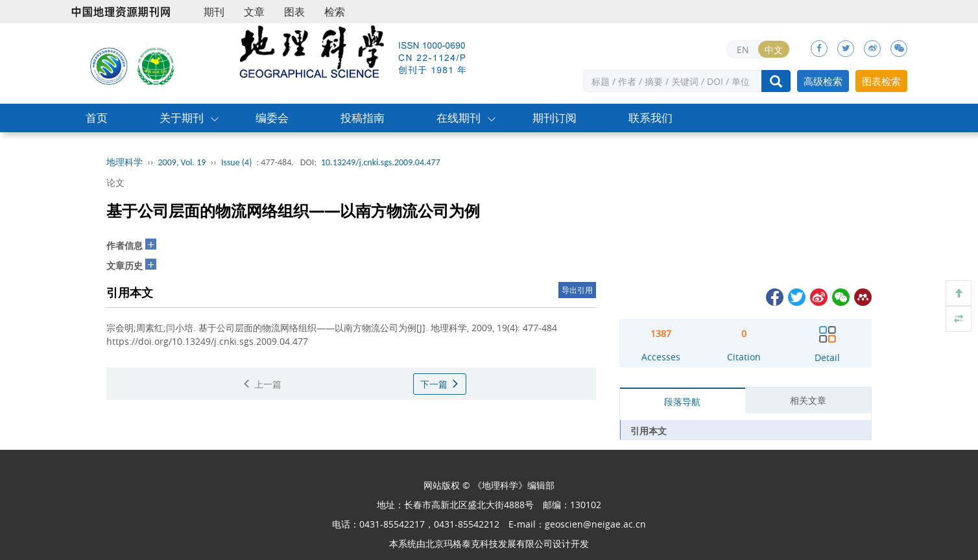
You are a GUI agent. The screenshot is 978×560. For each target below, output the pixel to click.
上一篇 (262, 384)
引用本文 (649, 431)
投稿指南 (363, 118)
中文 (774, 50)
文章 (254, 12)
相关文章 (808, 400)
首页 (97, 118)
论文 (115, 182)
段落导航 (682, 402)
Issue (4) (237, 162)
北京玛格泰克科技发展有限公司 (489, 543)
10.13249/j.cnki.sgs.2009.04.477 (381, 162)
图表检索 (881, 81)
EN (743, 50)
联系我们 (650, 118)
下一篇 (440, 384)
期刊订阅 (555, 118)
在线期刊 (459, 118)
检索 (335, 12)
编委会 (272, 118)
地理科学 (125, 162)
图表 (294, 12)
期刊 (214, 12)
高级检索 (823, 81)
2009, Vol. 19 (182, 162)
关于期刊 (182, 118)
